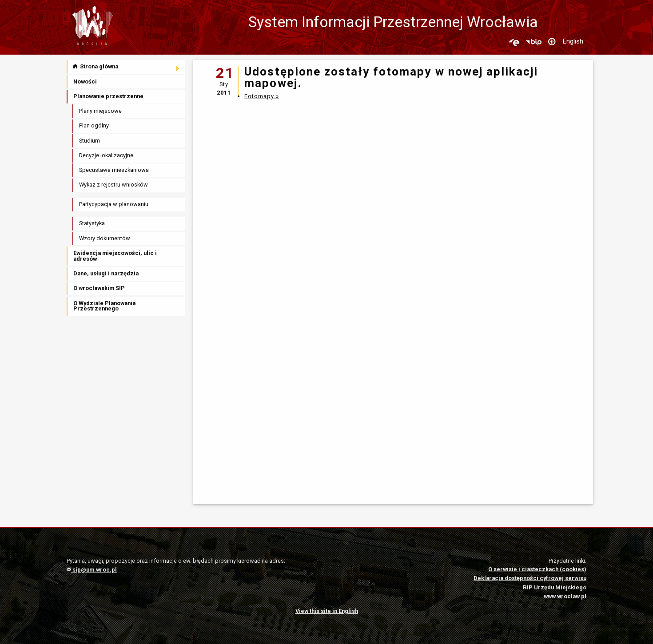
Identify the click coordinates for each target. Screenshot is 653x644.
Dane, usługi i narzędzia (106, 273)
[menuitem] (127, 67)
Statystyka (92, 223)
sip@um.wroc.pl (92, 570)
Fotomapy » (262, 96)
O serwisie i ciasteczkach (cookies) (537, 569)
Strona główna (96, 66)
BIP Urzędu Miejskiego (555, 587)
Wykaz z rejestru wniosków (113, 185)
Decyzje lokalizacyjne (106, 155)
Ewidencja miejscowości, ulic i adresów (115, 256)
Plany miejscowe (100, 111)
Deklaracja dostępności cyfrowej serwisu (530, 578)
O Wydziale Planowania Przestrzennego (104, 306)
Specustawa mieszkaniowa (114, 170)
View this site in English (327, 611)
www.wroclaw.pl (565, 596)
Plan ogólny (94, 125)
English (573, 41)
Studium (90, 141)
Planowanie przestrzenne (108, 96)
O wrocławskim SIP (99, 288)
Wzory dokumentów (105, 238)
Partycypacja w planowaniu (114, 204)
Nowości (85, 81)
